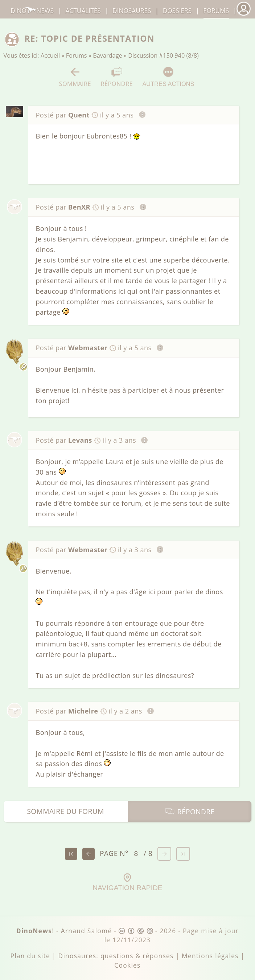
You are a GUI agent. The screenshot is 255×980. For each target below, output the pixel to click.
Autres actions (168, 77)
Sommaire (75, 77)
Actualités (83, 11)
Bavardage (108, 55)
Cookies (127, 965)
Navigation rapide (127, 882)
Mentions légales (210, 956)
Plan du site (30, 956)
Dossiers (177, 11)
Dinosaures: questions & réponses (116, 956)
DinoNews (32, 11)
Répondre (117, 77)
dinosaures (132, 11)
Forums (77, 55)
